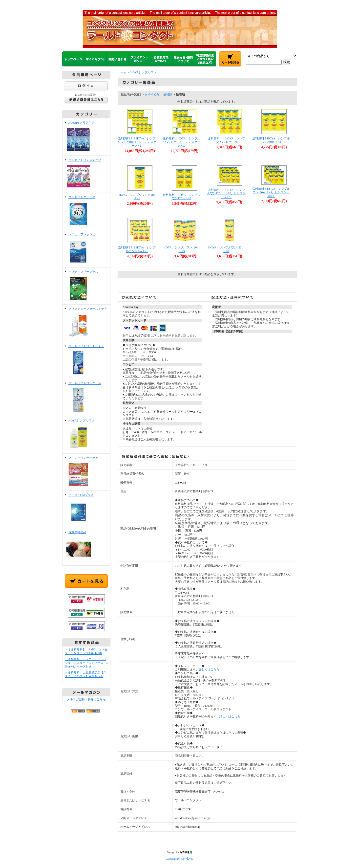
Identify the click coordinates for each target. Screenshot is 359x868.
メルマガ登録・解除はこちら (86, 699)
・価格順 (166, 94)
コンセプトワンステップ (86, 174)
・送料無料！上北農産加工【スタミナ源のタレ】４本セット (85, 674)
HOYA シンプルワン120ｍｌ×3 (182, 249)
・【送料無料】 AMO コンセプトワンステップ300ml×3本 (86, 651)
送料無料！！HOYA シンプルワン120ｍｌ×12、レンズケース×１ (226, 193)
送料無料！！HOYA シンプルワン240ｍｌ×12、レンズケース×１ (137, 142)
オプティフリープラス (86, 286)
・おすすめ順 (151, 94)
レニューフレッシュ (86, 249)
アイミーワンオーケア (86, 472)
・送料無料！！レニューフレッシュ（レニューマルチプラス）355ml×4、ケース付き (86, 663)
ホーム (122, 72)
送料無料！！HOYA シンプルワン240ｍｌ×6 (226, 140)
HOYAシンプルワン (86, 435)
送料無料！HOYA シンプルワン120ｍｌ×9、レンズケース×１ (271, 192)
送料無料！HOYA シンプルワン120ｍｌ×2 (182, 197)
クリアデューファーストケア (86, 323)
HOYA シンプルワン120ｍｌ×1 (226, 249)
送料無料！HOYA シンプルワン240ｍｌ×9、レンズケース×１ (182, 142)
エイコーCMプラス (86, 509)
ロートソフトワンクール (86, 398)
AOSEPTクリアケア (86, 137)
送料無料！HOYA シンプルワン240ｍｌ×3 (271, 140)
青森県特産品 (86, 547)
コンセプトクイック (86, 211)
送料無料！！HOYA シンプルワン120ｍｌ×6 (137, 249)
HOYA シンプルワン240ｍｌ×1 (137, 197)
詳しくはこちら (209, 669)
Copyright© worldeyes (179, 859)
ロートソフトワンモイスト (86, 360)
